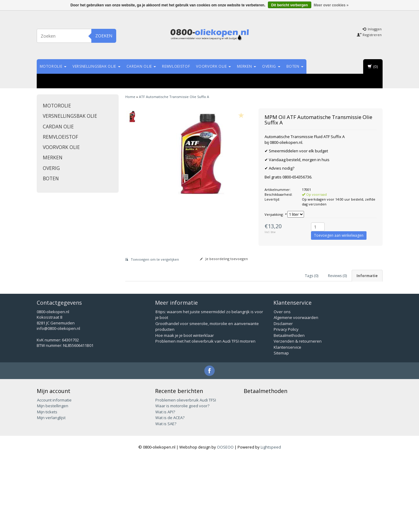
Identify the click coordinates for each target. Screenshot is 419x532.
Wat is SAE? (166, 497)
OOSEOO (225, 520)
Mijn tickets (47, 485)
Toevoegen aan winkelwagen (339, 235)
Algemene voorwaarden (296, 391)
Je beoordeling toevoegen (224, 259)
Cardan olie (141, 66)
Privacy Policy (286, 403)
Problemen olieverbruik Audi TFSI (186, 473)
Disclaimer (283, 397)
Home (130, 97)
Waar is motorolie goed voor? (182, 479)
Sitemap (281, 427)
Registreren (369, 35)
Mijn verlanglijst (51, 491)
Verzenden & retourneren (298, 415)
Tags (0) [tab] (312, 276)
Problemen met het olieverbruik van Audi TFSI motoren (205, 415)
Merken (247, 66)
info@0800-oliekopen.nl (58, 402)
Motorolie (53, 66)
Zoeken (104, 36)
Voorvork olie (213, 66)
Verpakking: (275, 214)
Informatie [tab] (367, 276)
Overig (271, 66)
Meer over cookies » (331, 5)
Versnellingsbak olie (96, 66)
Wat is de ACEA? (170, 491)
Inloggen (372, 29)
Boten (295, 66)
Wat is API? (165, 485)
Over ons (282, 385)
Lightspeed (271, 520)
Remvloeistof (176, 66)
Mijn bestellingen (53, 479)
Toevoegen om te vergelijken (152, 259)
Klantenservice (287, 421)
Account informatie (54, 473)
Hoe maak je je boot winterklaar (185, 409)
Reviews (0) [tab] (337, 276)
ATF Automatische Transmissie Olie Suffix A (174, 97)
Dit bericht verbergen (290, 5)
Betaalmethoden (289, 409)
